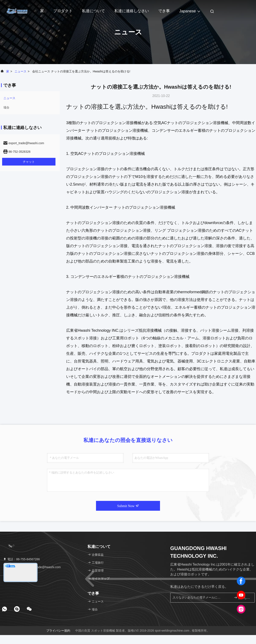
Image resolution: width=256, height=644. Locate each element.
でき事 (164, 11)
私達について (93, 11)
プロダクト (63, 11)
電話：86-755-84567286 (21, 559)
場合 (6, 107)
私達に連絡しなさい (132, 11)
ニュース (20, 71)
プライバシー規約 (58, 631)
